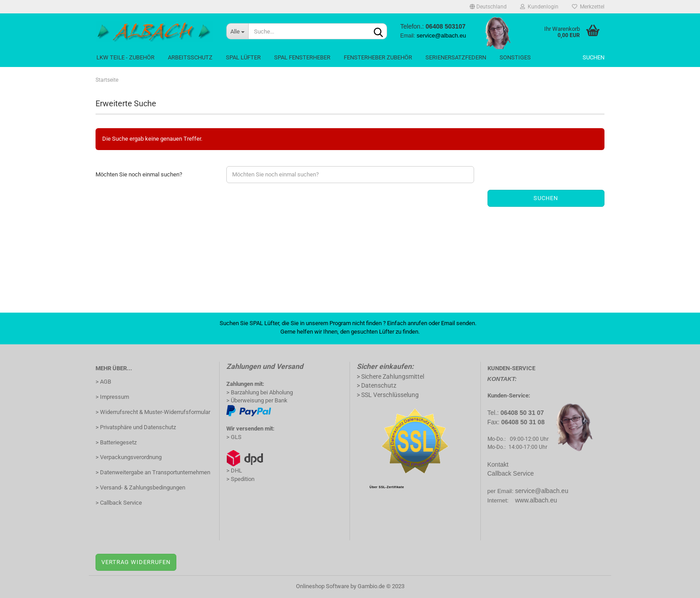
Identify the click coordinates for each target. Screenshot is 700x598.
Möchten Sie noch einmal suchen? (139, 174)
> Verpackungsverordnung (129, 457)
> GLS (234, 437)
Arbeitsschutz (190, 57)
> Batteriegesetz (116, 442)
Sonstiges (515, 57)
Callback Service (511, 473)
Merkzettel (588, 7)
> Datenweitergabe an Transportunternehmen (153, 472)
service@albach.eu (542, 491)
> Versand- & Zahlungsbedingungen (140, 487)
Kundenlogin (539, 7)
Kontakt (498, 464)
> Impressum (112, 397)
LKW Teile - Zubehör (125, 57)
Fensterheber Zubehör (378, 57)
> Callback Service (119, 503)
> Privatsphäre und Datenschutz (136, 427)
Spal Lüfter (243, 57)
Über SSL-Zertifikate (387, 487)
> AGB (103, 382)
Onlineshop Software (323, 586)
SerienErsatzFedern (456, 57)
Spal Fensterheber (302, 57)
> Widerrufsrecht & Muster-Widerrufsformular (153, 412)
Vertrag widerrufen (136, 562)
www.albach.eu (536, 500)
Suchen (594, 57)
